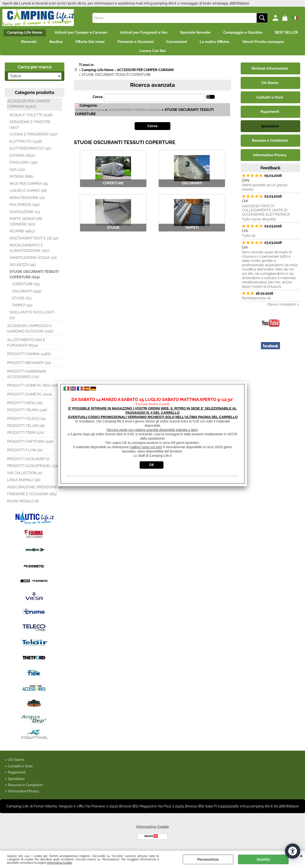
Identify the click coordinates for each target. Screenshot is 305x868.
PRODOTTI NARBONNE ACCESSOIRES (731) (27, 377)
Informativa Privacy (23, 795)
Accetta (263, 859)
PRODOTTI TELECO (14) (26, 422)
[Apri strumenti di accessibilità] (293, 851)
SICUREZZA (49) (23, 268)
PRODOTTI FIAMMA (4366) (29, 357)
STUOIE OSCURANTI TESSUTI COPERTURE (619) (34, 278)
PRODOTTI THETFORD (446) (30, 445)
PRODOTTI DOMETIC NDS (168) (33, 389)
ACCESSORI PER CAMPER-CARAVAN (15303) (29, 107)
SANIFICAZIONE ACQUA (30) (33, 261)
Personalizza (208, 859)
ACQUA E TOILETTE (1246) (31, 118)
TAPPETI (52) (22, 308)
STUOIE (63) (22, 301)
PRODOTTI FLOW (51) (25, 453)
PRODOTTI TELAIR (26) (26, 429)
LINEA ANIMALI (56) (24, 483)
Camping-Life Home (39, 33)
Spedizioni (16, 782)
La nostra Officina (264, 43)
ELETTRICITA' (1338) (26, 145)
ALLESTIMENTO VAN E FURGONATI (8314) (26, 346)
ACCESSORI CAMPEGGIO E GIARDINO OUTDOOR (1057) (30, 332)
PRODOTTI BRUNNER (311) (29, 366)
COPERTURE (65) (26, 287)
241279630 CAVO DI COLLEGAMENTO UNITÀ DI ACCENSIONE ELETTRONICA (266, 213)
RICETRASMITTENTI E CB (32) (34, 241)
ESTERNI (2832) (22, 159)
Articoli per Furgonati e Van (162, 33)
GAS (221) (17, 173)
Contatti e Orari (20, 769)
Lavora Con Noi (180, 53)
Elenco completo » (283, 308)
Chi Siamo (16, 763)
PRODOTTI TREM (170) (25, 436)
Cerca (98, 100)
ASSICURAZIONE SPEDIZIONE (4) (34, 490)
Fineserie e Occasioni (182, 43)
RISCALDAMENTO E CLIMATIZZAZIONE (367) (30, 251)
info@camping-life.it (160, 3)
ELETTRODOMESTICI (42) (30, 152)
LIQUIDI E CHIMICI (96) (28, 194)
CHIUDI (301, 856)
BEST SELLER (37, 43)
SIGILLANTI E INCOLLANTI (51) (32, 318)
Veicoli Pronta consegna (132, 53)
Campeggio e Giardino (264, 33)
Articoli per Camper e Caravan (97, 33)
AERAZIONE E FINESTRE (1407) (30, 128)
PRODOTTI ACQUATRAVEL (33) (33, 469)
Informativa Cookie (60, 863)
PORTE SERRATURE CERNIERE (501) (26, 225)
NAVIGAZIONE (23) (25, 215)
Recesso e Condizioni (25, 788)
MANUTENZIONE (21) (27, 201)
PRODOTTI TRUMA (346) (27, 413)
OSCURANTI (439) (27, 294)
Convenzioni (225, 43)
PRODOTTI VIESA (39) (25, 406)
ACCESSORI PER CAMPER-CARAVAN (135, 113)
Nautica (99, 43)
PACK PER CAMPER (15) (29, 187)
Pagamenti (17, 776)
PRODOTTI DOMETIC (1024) (30, 397)
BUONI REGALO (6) (23, 504)
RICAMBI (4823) (22, 234)
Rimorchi (71, 43)
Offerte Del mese (135, 43)
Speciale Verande (215, 33)
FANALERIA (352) (24, 166)
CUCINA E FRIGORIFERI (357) (33, 138)
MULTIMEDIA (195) (25, 208)
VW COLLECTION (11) (25, 476)
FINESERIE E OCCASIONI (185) (32, 497)
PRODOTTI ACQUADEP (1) (28, 462)
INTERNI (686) (21, 180)
